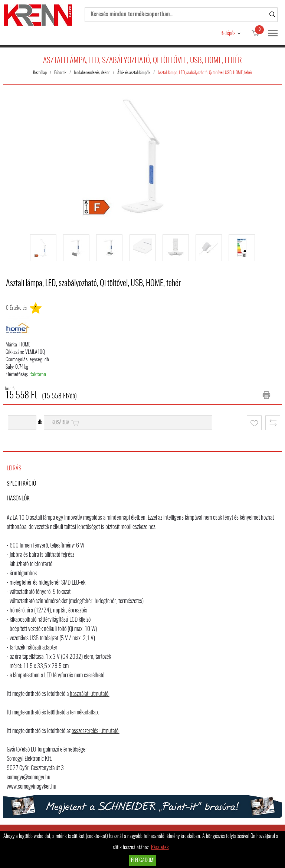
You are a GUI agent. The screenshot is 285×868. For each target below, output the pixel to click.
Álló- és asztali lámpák (134, 73)
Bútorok (60, 73)
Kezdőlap (40, 73)
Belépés (228, 34)
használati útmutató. (90, 694)
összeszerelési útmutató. (96, 731)
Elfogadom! (143, 861)
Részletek (160, 848)
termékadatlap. (84, 713)
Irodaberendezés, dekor (92, 73)
